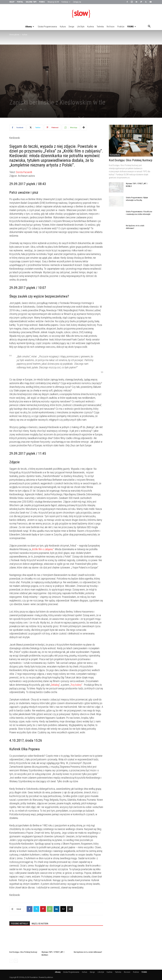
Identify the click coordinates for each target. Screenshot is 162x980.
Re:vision (111, 27)
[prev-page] (11, 961)
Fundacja (66, 2)
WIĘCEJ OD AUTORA (40, 924)
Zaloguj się (77, 2)
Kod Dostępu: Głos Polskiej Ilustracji (23, 952)
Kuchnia (91, 27)
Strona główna (14, 35)
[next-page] (16, 961)
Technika (100, 27)
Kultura (63, 27)
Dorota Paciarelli (24, 172)
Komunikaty (115, 155)
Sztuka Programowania (47, 27)
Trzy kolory (76, 685)
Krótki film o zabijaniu (43, 549)
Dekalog (55, 685)
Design (71, 27)
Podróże (121, 27)
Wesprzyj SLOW (53, 2)
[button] (149, 27)
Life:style (81, 27)
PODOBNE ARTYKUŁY (20, 924)
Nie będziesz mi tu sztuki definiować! (88, 952)
